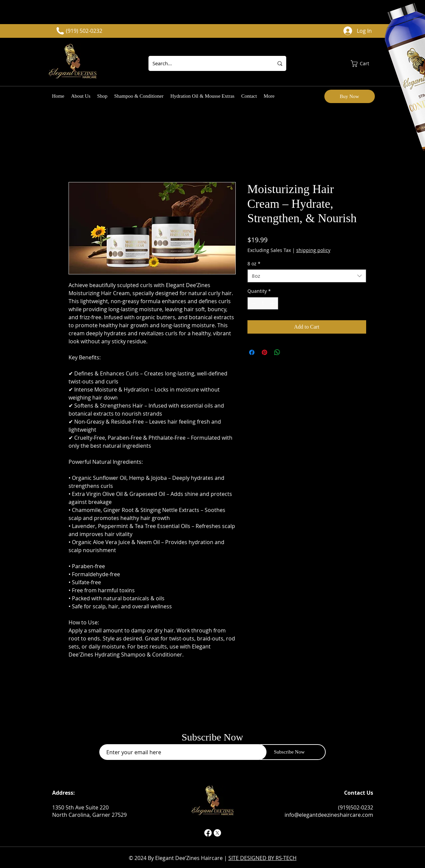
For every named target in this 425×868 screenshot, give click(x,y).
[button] (364, 64)
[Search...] (206, 63)
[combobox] (307, 276)
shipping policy (313, 250)
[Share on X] (290, 352)
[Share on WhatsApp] (277, 352)
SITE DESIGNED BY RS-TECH (262, 858)
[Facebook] (208, 833)
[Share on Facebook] (252, 352)
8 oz (254, 264)
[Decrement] (253, 303)
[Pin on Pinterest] (264, 352)
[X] (217, 833)
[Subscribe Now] (289, 752)
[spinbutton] (263, 303)
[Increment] (273, 303)
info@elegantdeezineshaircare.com (329, 815)
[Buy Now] (350, 96)
